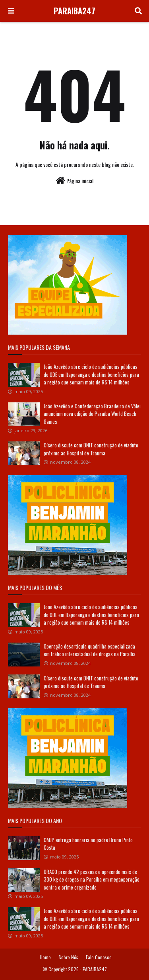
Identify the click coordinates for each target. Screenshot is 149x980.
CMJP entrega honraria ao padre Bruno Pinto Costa (88, 844)
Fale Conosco (99, 957)
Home (45, 957)
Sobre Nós (68, 957)
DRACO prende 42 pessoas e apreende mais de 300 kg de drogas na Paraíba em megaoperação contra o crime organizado (92, 879)
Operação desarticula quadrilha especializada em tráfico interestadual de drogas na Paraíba (90, 650)
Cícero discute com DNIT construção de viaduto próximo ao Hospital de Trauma (91, 449)
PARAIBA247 (74, 11)
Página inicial (75, 181)
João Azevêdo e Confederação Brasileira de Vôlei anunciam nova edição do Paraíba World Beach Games (92, 414)
